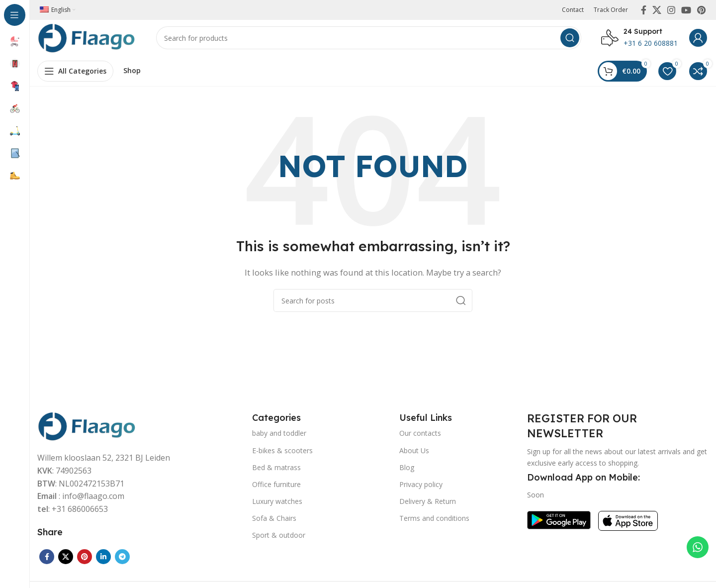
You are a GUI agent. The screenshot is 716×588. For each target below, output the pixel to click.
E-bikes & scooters (282, 454)
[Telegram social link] (122, 561)
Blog (407, 471)
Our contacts (420, 437)
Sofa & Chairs (274, 522)
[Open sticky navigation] (75, 75)
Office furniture (276, 488)
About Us (414, 454)
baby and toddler (279, 437)
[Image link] (87, 429)
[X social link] (657, 10)
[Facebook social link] (644, 10)
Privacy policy (421, 488)
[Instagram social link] (671, 10)
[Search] (369, 40)
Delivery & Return (428, 505)
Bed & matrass (276, 471)
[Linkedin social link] (103, 561)
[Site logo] (87, 39)
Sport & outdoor (279, 539)
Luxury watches (277, 505)
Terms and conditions (434, 522)
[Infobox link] (639, 40)
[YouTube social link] (686, 10)
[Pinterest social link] (701, 10)
